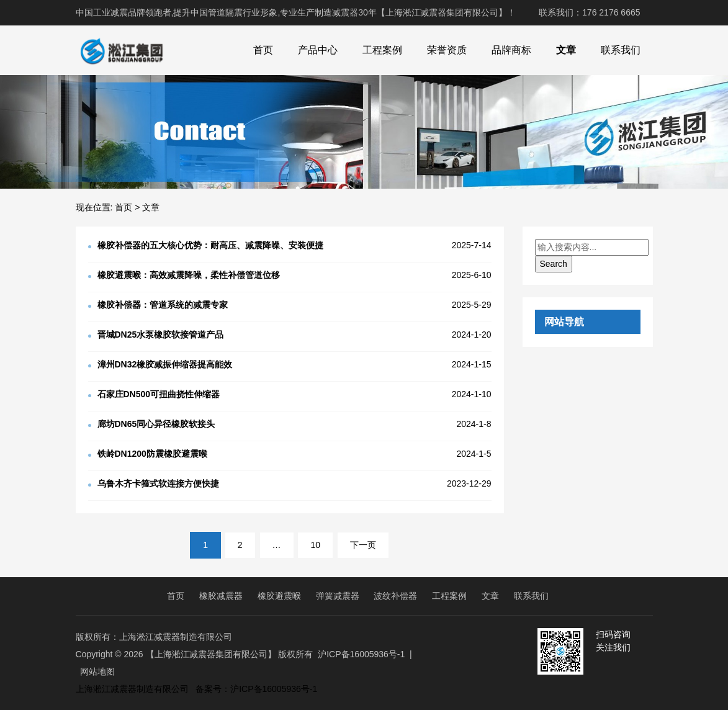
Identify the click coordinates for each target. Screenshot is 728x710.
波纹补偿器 (395, 596)
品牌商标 (511, 50)
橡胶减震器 (221, 596)
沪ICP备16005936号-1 (361, 654)
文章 (566, 50)
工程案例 (382, 50)
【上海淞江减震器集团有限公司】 (211, 654)
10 (315, 545)
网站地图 (97, 672)
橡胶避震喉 (279, 596)
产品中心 (318, 50)
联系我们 (621, 50)
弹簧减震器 (338, 596)
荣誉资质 (447, 50)
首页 (263, 50)
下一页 (363, 545)
